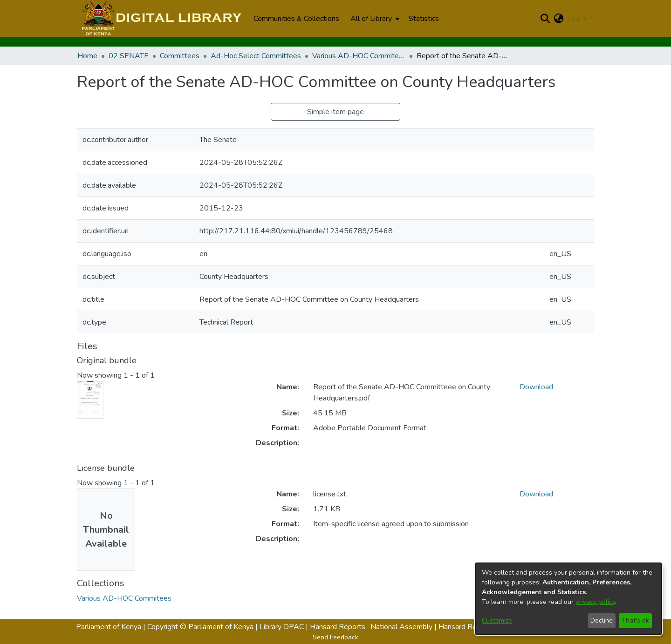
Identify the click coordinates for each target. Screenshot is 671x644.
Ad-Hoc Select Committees (256, 56)
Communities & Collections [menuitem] (296, 19)
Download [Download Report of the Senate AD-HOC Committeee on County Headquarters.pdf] (536, 387)
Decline (602, 620)
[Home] (161, 19)
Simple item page (335, 112)
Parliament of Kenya (109, 627)
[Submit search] (545, 19)
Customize (497, 620)
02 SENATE (129, 56)
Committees (180, 56)
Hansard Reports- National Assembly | (374, 627)
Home (87, 56)
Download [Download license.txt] (536, 494)
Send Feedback (335, 637)
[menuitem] (374, 19)
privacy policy (595, 602)
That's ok (635, 620)
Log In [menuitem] (578, 19)
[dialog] (568, 599)
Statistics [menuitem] (424, 19)
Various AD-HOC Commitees (359, 56)
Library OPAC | (285, 627)
